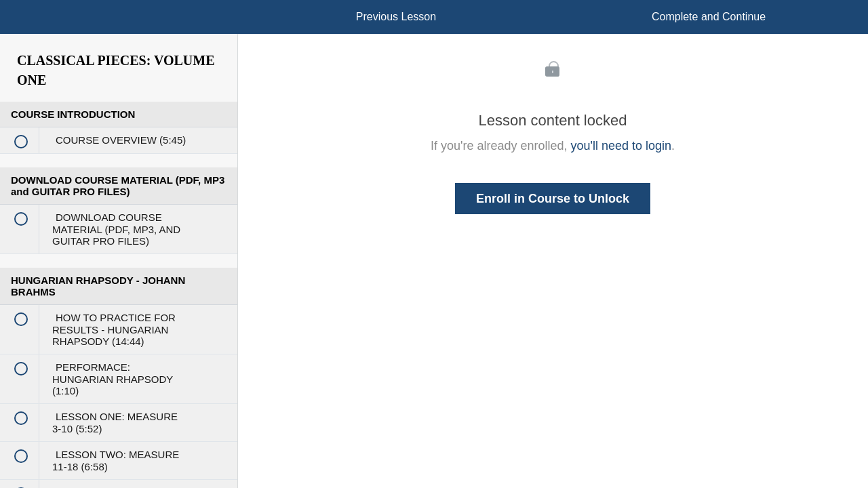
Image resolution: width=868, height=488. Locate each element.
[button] (24, 24)
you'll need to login (622, 146)
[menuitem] (119, 30)
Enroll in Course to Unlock (553, 199)
